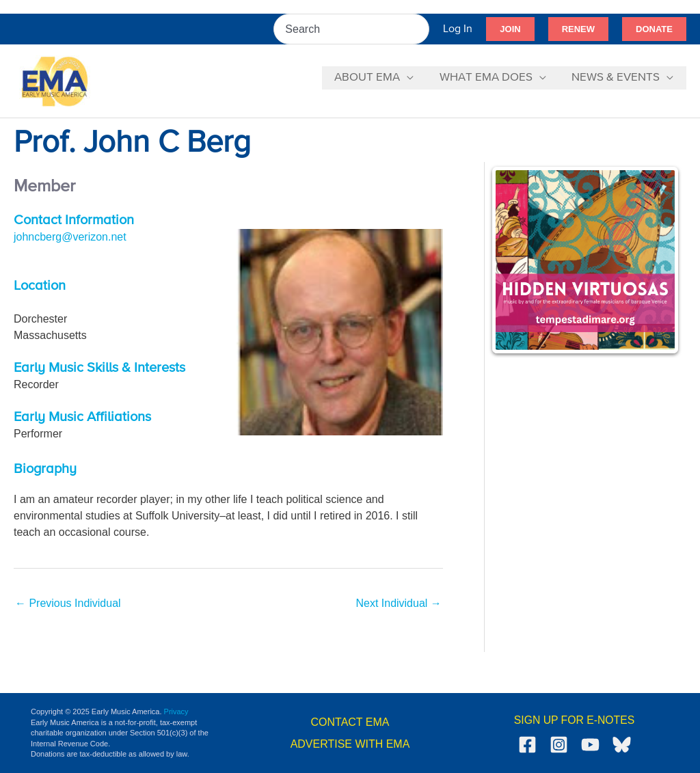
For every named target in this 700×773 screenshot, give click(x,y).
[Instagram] (559, 745)
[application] (413, 78)
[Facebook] (527, 745)
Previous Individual (68, 603)
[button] (510, 29)
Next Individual (398, 603)
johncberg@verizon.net (70, 237)
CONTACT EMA (350, 722)
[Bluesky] (622, 745)
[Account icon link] (458, 29)
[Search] (420, 29)
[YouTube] (590, 745)
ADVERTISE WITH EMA (350, 744)
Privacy (176, 711)
